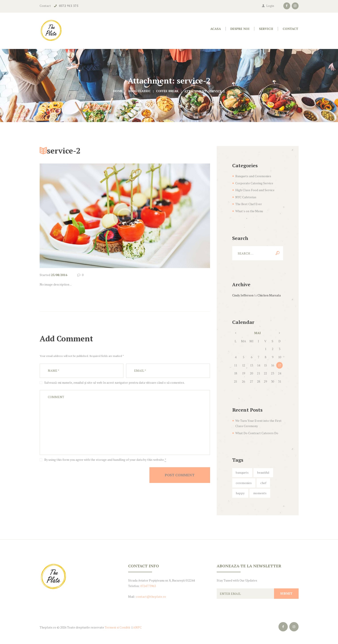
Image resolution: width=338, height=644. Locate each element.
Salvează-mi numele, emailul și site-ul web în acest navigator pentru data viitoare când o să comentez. (115, 382)
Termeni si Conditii (117, 627)
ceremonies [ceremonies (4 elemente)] (244, 483)
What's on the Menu (249, 211)
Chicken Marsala (269, 295)
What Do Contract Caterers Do (257, 433)
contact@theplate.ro (151, 596)
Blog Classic (139, 91)
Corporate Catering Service (254, 183)
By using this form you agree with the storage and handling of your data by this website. (105, 460)
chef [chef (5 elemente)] (263, 483)
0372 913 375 (69, 6)
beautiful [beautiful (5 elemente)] (263, 472)
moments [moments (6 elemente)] (260, 493)
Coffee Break (168, 91)
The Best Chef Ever (249, 204)
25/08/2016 (59, 275)
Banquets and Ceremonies (253, 176)
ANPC (137, 627)
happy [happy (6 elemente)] (240, 493)
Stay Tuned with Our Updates (237, 580)
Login (270, 6)
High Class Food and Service (255, 190)
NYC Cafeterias (246, 197)
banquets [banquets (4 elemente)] (242, 472)
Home (117, 91)
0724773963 (148, 586)
